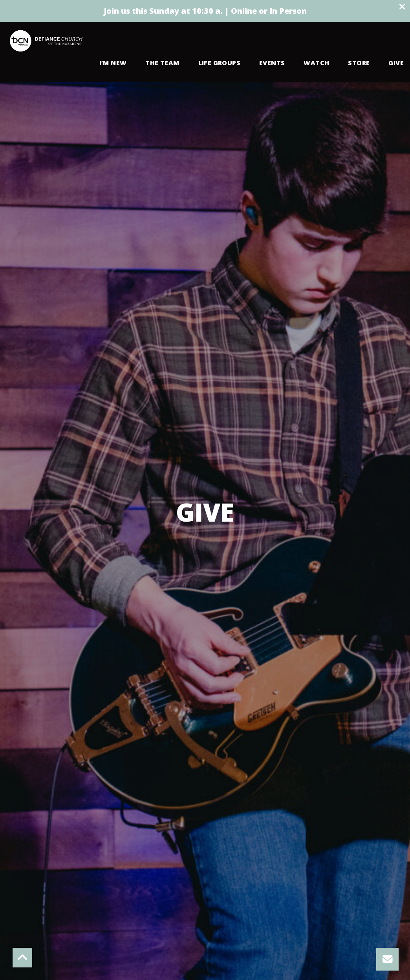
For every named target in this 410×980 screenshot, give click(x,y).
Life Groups (219, 63)
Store (359, 63)
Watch (316, 63)
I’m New (113, 63)
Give (396, 63)
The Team (162, 63)
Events (272, 63)
